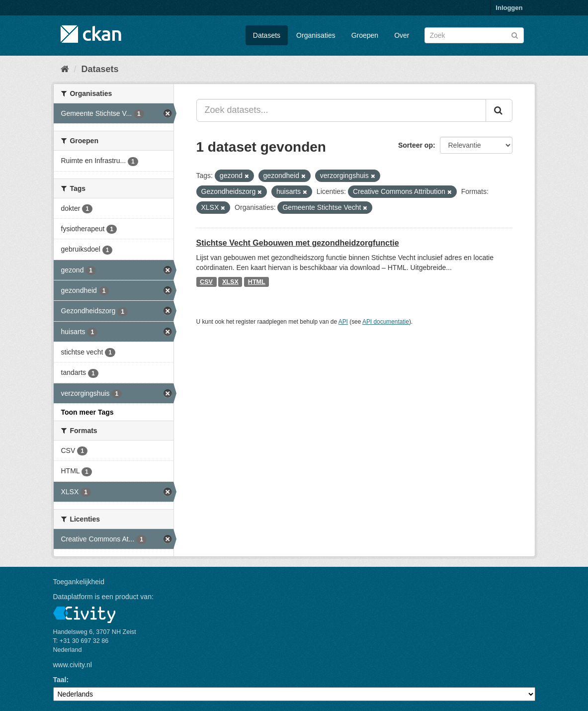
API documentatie (386, 322)
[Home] (65, 69)
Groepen (365, 35)
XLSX (230, 282)
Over (402, 35)
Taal (60, 680)
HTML (257, 282)
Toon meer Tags (87, 412)
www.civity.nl (73, 665)
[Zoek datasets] (474, 35)
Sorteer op (416, 145)
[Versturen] (515, 35)
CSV (206, 282)
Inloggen (509, 8)
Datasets (267, 35)
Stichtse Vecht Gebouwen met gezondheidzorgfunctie (298, 243)
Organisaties (316, 35)
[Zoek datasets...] (341, 110)
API (343, 322)
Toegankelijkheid (79, 582)
